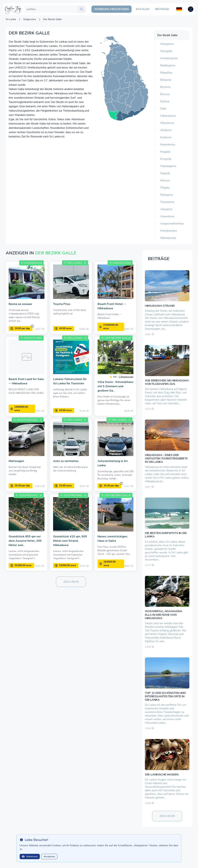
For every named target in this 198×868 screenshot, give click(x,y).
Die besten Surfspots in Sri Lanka (166, 535)
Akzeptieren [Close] (49, 857)
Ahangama (167, 44)
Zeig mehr (71, 582)
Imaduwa (166, 137)
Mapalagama (168, 166)
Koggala (165, 152)
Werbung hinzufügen (112, 9)
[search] (82, 9)
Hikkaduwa (167, 123)
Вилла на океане (20, 304)
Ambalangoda (169, 58)
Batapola (166, 80)
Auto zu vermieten (66, 461)
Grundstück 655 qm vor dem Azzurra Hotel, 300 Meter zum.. (25, 541)
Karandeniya (168, 144)
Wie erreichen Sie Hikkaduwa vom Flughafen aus (167, 382)
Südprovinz (30, 19)
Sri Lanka (11, 19)
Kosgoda (166, 159)
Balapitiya (166, 73)
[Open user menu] (191, 9)
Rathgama (166, 195)
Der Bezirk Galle (52, 19)
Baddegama (168, 65)
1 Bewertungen (126, 377)
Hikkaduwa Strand (160, 306)
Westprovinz (27, 420)
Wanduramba (168, 231)
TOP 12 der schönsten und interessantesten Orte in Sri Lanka (165, 696)
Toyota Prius (62, 304)
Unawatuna (167, 216)
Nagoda (165, 173)
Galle (163, 109)
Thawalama (167, 202)
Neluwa (165, 180)
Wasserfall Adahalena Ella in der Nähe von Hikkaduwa (164, 615)
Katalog (143, 9)
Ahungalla (166, 51)
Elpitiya (165, 101)
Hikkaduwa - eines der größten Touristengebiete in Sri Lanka (166, 459)
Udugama (166, 209)
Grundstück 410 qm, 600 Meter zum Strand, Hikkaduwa (70, 541)
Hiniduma (166, 130)
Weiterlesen (30, 857)
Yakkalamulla (168, 238)
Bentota (165, 87)
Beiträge (162, 9)
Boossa (165, 94)
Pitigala (165, 188)
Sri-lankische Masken (162, 775)
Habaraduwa (168, 116)
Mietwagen (16, 461)
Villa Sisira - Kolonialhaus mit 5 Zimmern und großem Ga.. (115, 386)
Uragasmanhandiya (172, 224)
